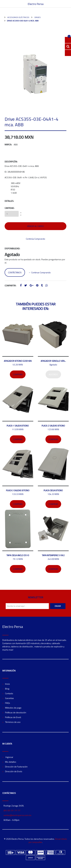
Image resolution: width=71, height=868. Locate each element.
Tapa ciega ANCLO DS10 (18, 555)
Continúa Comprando (35, 239)
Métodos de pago (13, 708)
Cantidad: (9, 208)
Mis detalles (11, 762)
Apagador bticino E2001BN (18, 361)
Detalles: (9, 201)
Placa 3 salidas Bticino (18, 490)
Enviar (58, 606)
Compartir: (10, 286)
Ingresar (9, 757)
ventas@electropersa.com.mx (17, 815)
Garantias (9, 698)
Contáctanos (15, 272)
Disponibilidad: (12, 248)
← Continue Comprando (40, 272)
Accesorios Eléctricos (18, 17)
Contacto (9, 693)
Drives (37, 17)
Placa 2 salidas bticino (53, 426)
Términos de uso (13, 722)
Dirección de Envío (14, 771)
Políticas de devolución (16, 712)
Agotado (53, 374)
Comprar (18, 374)
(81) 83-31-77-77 (12, 810)
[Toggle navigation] (67, 4)
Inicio (7, 684)
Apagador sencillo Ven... (53, 361)
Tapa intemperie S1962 (53, 555)
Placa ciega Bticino (53, 490)
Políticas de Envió (13, 717)
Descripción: (11, 162)
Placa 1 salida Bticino (18, 426)
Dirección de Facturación (16, 767)
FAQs (8, 703)
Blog (7, 689)
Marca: (8, 144)
